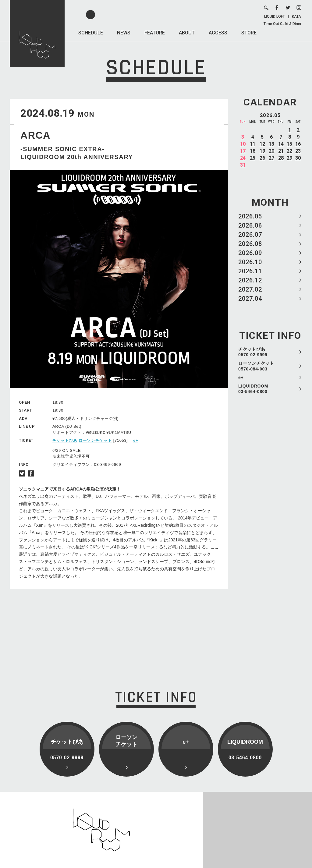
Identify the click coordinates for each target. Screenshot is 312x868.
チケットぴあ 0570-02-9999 (253, 352)
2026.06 (250, 225)
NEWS (124, 33)
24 (243, 158)
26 (262, 158)
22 (289, 151)
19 (262, 151)
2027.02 (250, 289)
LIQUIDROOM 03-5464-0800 (253, 389)
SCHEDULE (91, 33)
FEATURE (155, 33)
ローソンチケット (95, 440)
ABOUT (187, 33)
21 (281, 151)
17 (243, 151)
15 (289, 144)
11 (253, 144)
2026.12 (250, 280)
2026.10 (250, 262)
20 (271, 151)
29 (289, 158)
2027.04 (250, 299)
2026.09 (250, 253)
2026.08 (250, 244)
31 (243, 165)
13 (271, 144)
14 (281, 144)
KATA (296, 16)
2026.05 (250, 216)
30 (298, 158)
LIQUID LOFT (275, 16)
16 (298, 144)
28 (281, 158)
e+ (241, 377)
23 (298, 151)
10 (243, 144)
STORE (249, 33)
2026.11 (250, 271)
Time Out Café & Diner (282, 24)
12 (262, 144)
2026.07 (250, 235)
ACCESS (218, 33)
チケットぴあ (65, 440)
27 (271, 158)
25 (253, 158)
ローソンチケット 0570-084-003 (256, 366)
